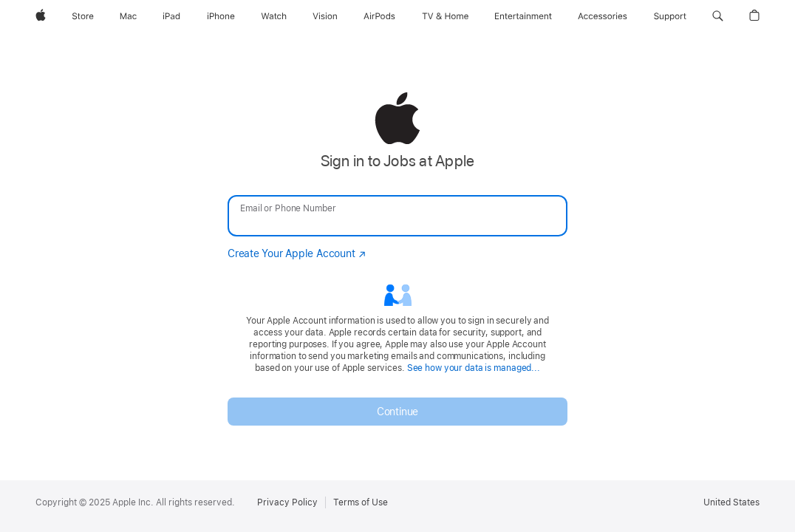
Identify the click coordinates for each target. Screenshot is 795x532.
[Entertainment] (523, 16)
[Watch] (274, 16)
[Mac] (128, 16)
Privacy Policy (287, 502)
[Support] (670, 16)
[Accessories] (603, 16)
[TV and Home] (445, 16)
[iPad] (171, 16)
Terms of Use (361, 502)
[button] (718, 16)
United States (731, 502)
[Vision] (325, 16)
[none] (397, 259)
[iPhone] (221, 16)
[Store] (83, 16)
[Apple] (41, 16)
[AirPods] (379, 16)
